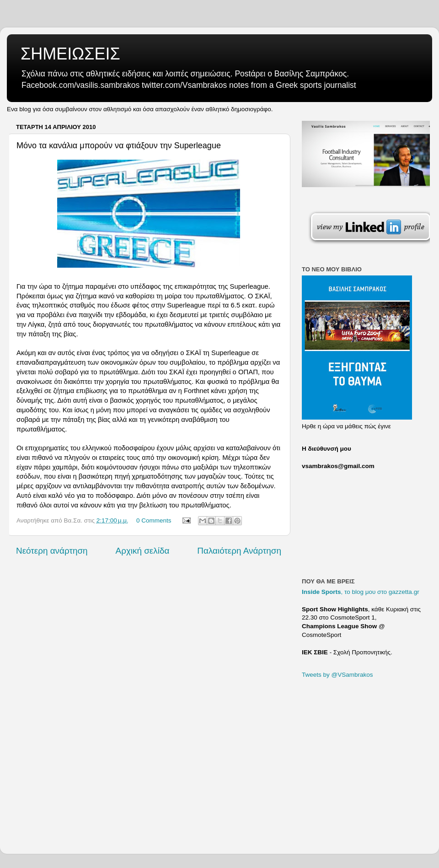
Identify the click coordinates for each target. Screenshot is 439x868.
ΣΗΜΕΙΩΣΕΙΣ (70, 54)
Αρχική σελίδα (143, 551)
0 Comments (154, 520)
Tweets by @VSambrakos (337, 675)
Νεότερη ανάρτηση (52, 551)
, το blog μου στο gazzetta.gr (361, 592)
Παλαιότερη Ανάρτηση (239, 551)
